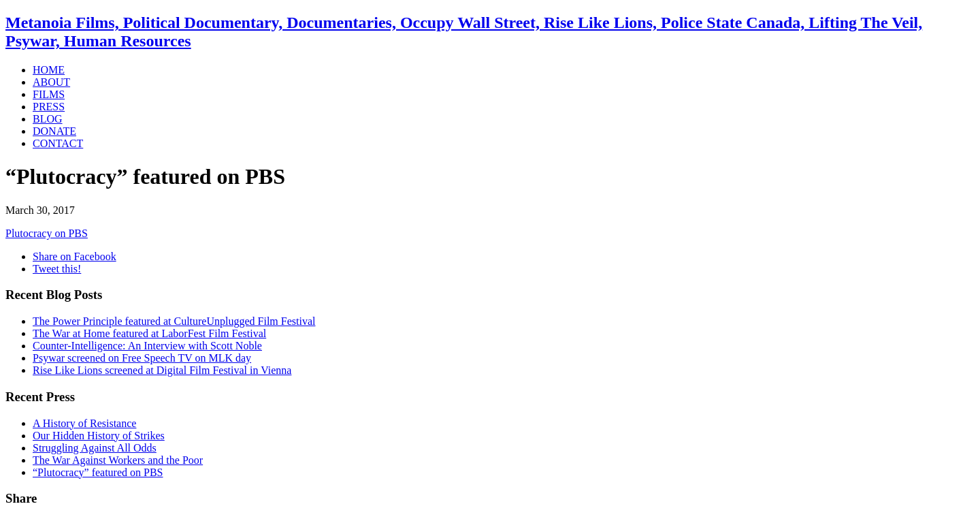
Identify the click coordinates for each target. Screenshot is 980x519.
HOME (49, 70)
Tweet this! (57, 269)
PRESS (49, 107)
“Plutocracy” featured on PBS (98, 472)
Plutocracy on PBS (47, 233)
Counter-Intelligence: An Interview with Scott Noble (147, 346)
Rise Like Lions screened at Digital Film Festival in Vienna (162, 370)
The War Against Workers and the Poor (118, 460)
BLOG (48, 119)
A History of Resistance (84, 423)
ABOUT (51, 82)
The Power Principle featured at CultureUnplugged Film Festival (174, 321)
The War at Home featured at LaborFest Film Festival (149, 333)
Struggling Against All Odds (95, 448)
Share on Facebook (75, 256)
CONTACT (58, 143)
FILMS (49, 94)
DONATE (54, 131)
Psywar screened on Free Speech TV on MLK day (142, 358)
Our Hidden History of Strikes (99, 436)
